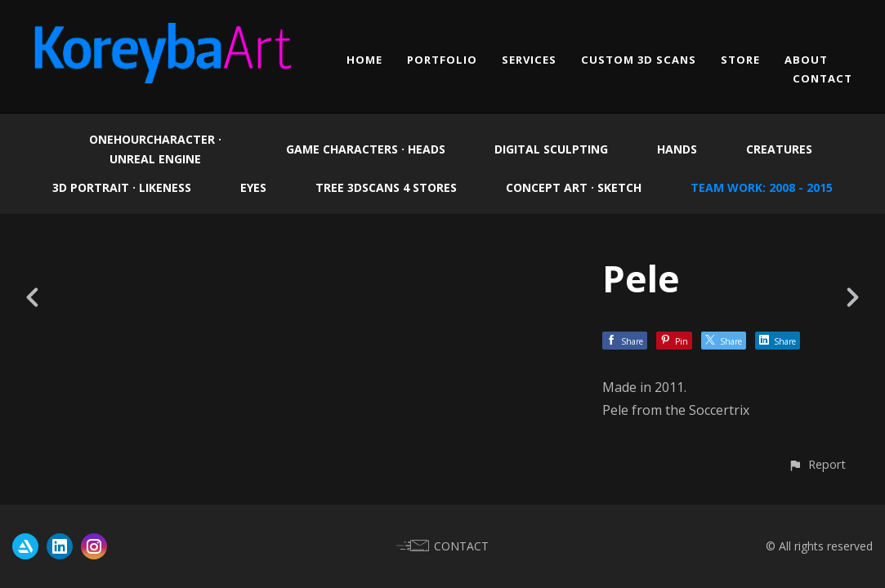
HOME (364, 60)
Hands (677, 149)
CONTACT (822, 78)
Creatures (779, 149)
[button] (817, 464)
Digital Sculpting (551, 149)
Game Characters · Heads (366, 149)
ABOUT (806, 60)
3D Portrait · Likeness (122, 187)
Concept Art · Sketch (574, 187)
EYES (253, 187)
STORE (740, 60)
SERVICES (529, 60)
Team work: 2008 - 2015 (762, 187)
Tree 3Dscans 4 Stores (386, 187)
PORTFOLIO (442, 60)
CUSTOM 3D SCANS (639, 60)
